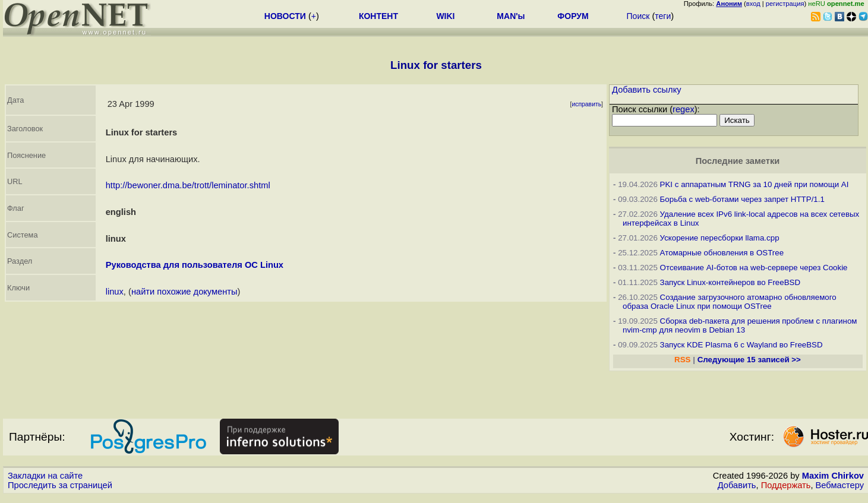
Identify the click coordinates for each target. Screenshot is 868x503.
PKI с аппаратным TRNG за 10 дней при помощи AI (755, 184)
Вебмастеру (840, 485)
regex (684, 109)
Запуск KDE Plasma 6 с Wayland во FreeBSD (741, 345)
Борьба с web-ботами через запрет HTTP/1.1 (742, 199)
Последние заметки (738, 161)
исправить (586, 104)
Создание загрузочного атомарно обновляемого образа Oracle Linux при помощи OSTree (730, 302)
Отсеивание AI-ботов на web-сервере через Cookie (754, 268)
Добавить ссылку (647, 90)
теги (663, 16)
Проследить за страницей (60, 485)
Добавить (737, 485)
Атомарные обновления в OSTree (722, 253)
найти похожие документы (184, 292)
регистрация (785, 4)
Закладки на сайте (45, 476)
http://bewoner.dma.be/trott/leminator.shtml (188, 185)
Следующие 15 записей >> (749, 360)
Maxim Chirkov (833, 476)
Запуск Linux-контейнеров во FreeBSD (730, 282)
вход (753, 4)
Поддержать (786, 485)
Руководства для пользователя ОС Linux (195, 265)
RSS (682, 360)
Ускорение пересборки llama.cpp (720, 238)
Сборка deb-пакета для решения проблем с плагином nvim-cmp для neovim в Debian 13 (740, 325)
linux (115, 292)
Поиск (638, 16)
